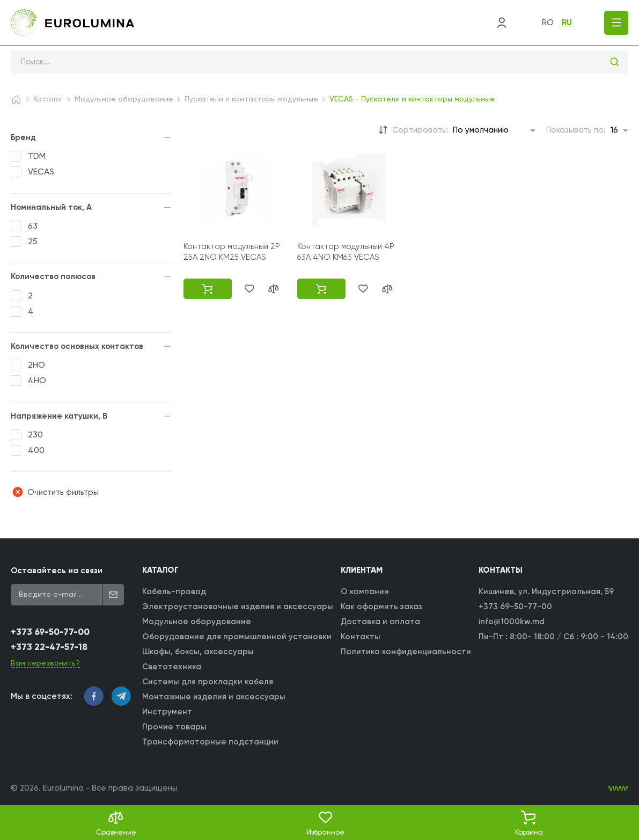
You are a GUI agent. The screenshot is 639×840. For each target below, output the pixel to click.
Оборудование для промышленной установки (237, 637)
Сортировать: (420, 130)
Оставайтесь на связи (57, 571)
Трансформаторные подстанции (210, 742)
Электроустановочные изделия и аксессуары (238, 607)
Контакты (361, 637)
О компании (365, 591)
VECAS (41, 171)
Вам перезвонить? (45, 663)
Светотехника (172, 667)
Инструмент (167, 712)
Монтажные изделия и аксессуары (214, 697)
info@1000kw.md (512, 622)
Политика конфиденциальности (406, 652)
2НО (36, 365)
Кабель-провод (174, 591)
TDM (37, 156)
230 (35, 434)
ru (567, 23)
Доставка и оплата (380, 622)
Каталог (48, 99)
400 (36, 450)
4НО (37, 380)
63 (33, 226)
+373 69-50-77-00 (50, 632)
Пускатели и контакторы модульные (251, 99)
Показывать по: (576, 130)
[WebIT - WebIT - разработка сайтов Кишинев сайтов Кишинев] (618, 788)
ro (548, 23)
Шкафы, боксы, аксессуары (198, 652)
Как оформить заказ (381, 607)
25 (33, 241)
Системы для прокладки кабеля (208, 682)
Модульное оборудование (124, 99)
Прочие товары (174, 727)
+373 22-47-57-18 (49, 647)
